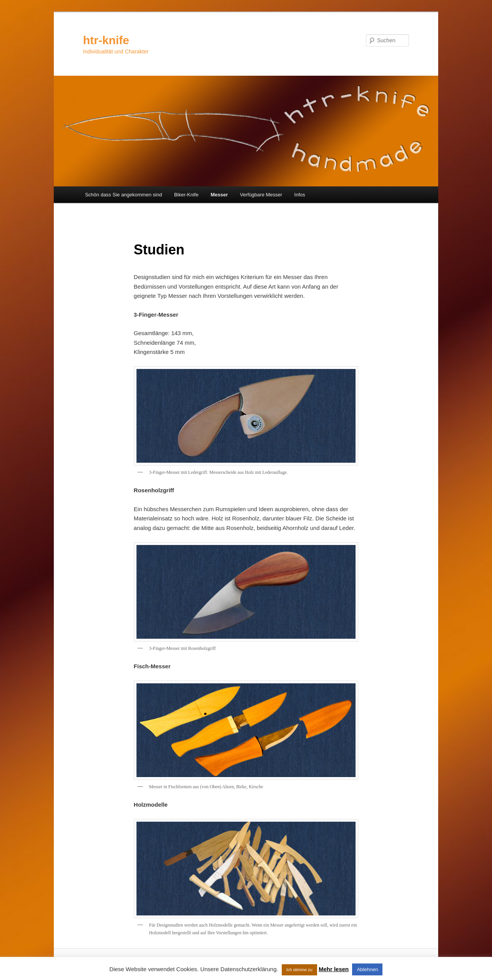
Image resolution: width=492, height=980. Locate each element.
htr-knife (106, 40)
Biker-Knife (186, 195)
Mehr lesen (334, 969)
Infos (300, 195)
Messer (219, 195)
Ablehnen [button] (367, 969)
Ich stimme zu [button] (299, 970)
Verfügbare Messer (261, 195)
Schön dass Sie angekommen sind (123, 195)
